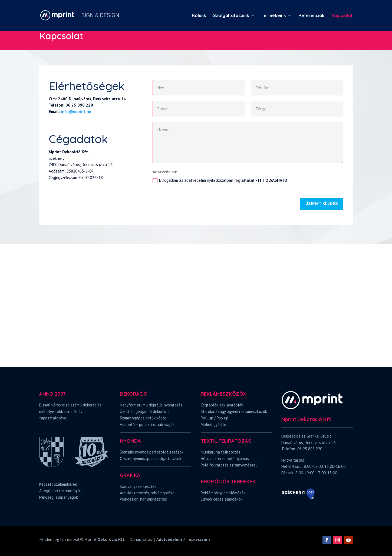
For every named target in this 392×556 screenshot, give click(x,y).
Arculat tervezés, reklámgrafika (147, 493)
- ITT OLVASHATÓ (271, 180)
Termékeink (274, 16)
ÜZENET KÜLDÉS (322, 204)
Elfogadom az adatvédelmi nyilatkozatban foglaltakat (220, 180)
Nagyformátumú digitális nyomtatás (151, 405)
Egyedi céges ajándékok (222, 499)
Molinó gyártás (214, 424)
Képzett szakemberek (58, 484)
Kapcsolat (342, 16)
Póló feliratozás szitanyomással (229, 465)
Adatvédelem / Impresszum (183, 540)
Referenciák (311, 16)
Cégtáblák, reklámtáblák (222, 405)
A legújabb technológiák (60, 491)
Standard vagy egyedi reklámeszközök (234, 411)
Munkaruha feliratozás (220, 452)
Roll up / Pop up (215, 418)
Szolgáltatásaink (231, 16)
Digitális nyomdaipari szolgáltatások (152, 452)
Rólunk (199, 16)
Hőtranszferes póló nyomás (225, 459)
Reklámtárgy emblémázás (223, 493)
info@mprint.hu (76, 112)
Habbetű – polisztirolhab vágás (147, 424)
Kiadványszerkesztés (138, 486)
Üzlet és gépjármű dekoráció (145, 411)
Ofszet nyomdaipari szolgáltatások (151, 459)
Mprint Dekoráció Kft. (105, 540)
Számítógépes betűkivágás (143, 418)
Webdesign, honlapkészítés (143, 499)
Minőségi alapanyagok (59, 497)
